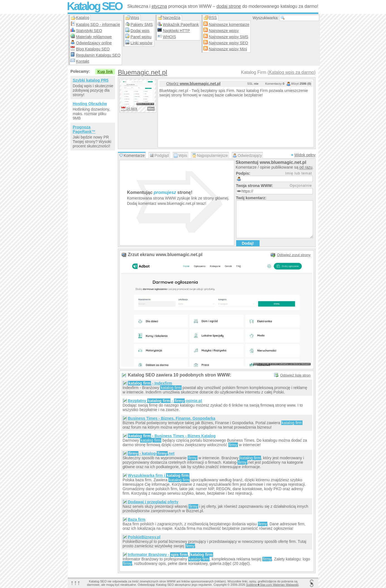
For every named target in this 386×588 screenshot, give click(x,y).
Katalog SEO (94, 6)
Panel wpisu (141, 37)
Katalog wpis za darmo (292, 72)
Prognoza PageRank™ (84, 129)
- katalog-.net (151, 453)
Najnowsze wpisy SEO (229, 43)
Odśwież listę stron (295, 375)
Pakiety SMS (142, 25)
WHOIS (169, 37)
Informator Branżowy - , (170, 555)
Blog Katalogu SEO (93, 49)
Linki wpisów (142, 43)
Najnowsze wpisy (224, 31)
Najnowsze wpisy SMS (229, 37)
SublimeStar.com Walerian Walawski (272, 585)
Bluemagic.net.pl (142, 72)
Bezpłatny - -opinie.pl (165, 401)
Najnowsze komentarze (229, 25)
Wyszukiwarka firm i (159, 475)
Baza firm (137, 519)
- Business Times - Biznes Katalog (172, 436)
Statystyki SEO (89, 31)
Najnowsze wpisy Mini (228, 49)
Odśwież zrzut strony (294, 255)
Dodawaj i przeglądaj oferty (153, 502)
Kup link (105, 72)
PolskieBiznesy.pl (144, 537)
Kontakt (83, 61)
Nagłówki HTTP (176, 31)
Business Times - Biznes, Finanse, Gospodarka (172, 418)
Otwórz (193, 84)
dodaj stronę (229, 6)
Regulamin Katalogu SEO (98, 55)
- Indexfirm (150, 383)
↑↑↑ (75, 583)
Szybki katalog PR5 (91, 80)
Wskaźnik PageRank (181, 25)
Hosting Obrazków (90, 104)
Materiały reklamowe (94, 37)
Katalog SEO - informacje (98, 25)
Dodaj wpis (140, 31)
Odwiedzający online (94, 43)
